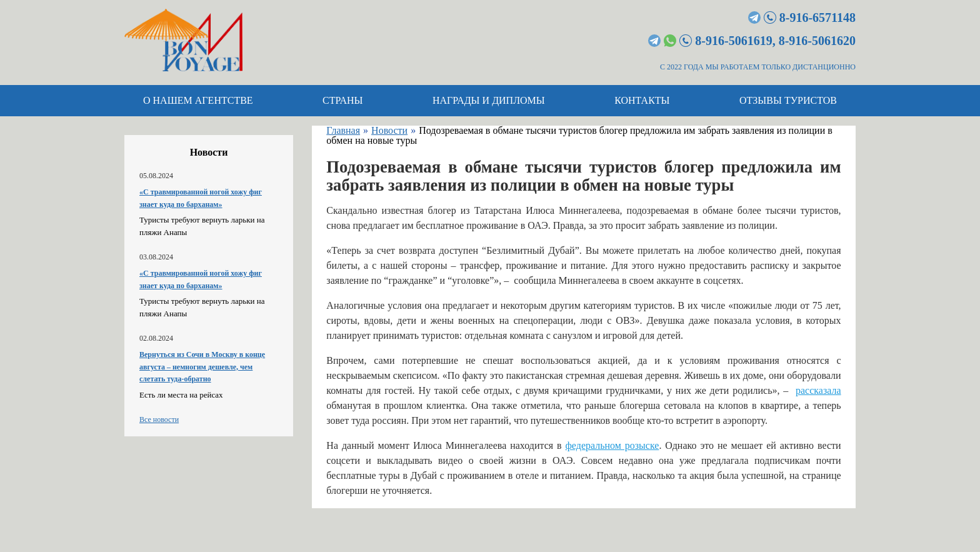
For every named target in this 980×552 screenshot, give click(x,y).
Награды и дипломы (489, 100)
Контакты (642, 100)
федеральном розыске (612, 445)
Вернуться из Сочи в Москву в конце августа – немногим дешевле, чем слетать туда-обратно (202, 367)
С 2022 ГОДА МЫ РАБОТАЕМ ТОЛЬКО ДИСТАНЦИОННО (758, 67)
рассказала (818, 390)
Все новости (159, 419)
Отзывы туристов (788, 100)
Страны (342, 100)
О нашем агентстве (198, 100)
